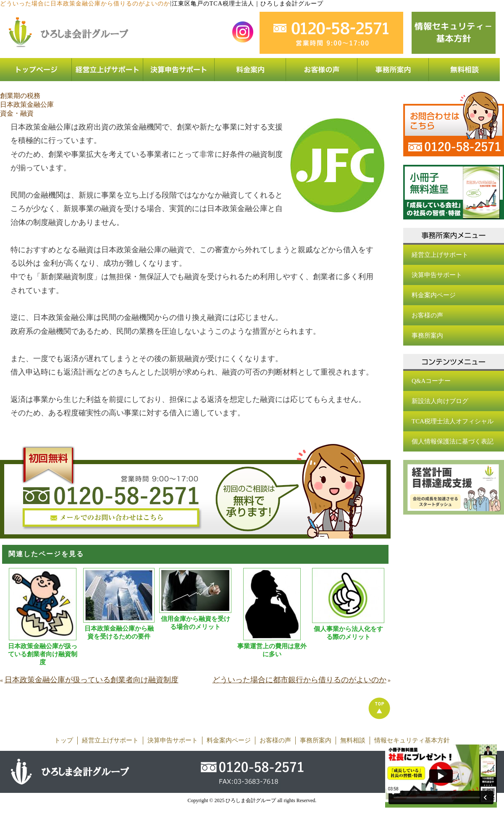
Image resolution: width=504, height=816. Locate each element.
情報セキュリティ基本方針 (412, 740)
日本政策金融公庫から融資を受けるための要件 (119, 632)
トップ (64, 740)
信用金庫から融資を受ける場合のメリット (196, 623)
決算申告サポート (437, 275)
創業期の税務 (20, 96)
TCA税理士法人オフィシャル (453, 421)
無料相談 (353, 740)
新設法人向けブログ (440, 401)
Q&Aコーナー (431, 381)
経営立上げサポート (440, 255)
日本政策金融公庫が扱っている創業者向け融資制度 (43, 654)
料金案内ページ (434, 295)
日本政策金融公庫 (27, 104)
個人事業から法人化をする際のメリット (348, 633)
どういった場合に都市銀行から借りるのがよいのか (299, 680)
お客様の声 (427, 315)
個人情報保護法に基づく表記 (453, 441)
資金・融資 (17, 113)
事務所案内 (427, 335)
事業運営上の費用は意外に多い (272, 650)
